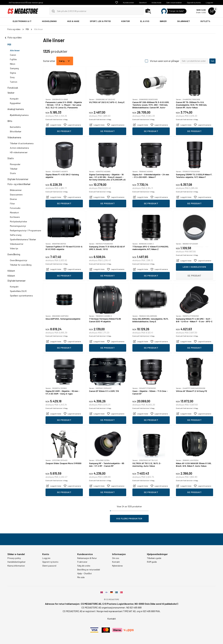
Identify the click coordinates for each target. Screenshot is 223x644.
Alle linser (15, 50)
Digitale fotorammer (18, 179)
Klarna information (16, 566)
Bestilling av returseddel (89, 570)
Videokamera (14, 137)
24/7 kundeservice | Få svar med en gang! (26, 2)
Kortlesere (15, 217)
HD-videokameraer (19, 152)
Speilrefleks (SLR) (18, 291)
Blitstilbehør (16, 131)
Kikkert (11, 271)
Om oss (116, 558)
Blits (10, 121)
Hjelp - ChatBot (85, 573)
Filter (12, 204)
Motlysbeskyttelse (18, 221)
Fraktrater (82, 562)
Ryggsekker (15, 103)
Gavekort (143, 2)
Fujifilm (13, 59)
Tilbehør (14, 169)
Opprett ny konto (194, 2)
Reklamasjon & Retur (87, 558)
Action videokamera (19, 148)
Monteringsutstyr (18, 226)
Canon (13, 55)
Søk (212, 61)
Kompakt (14, 99)
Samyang (14, 68)
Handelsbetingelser (16, 562)
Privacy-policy (14, 558)
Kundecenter (129, 2)
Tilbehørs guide (154, 558)
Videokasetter (17, 244)
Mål (9, 44)
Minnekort (14, 212)
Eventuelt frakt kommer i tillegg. (57, 125)
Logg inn (209, 2)
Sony (12, 77)
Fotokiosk (13, 88)
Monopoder (15, 164)
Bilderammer (16, 190)
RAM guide (152, 562)
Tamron (14, 82)
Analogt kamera (16, 109)
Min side (81, 577)
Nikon (13, 64)
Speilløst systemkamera (21, 296)
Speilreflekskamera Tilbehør (23, 239)
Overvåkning (14, 254)
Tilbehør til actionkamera (22, 143)
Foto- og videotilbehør (19, 184)
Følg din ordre (84, 566)
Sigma (13, 73)
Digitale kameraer (16, 281)
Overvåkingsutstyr (19, 260)
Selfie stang (16, 235)
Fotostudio (15, 208)
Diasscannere (16, 195)
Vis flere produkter (129, 518)
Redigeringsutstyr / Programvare (25, 230)
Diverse (13, 199)
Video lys (14, 248)
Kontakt (116, 562)
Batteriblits (15, 127)
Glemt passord (49, 566)
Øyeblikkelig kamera (19, 115)
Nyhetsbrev (117, 566)
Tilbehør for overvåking (21, 265)
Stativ (11, 158)
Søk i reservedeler (174, 2)
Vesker (11, 93)
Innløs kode (156, 2)
